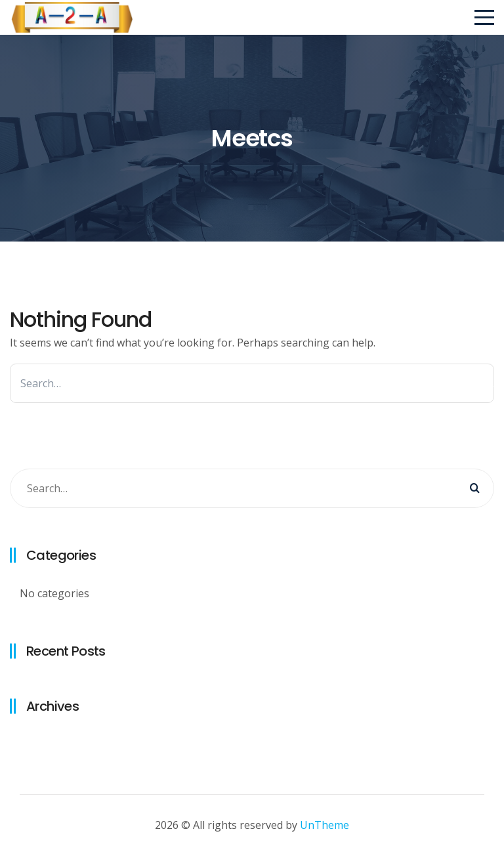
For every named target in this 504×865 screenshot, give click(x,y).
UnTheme (325, 825)
